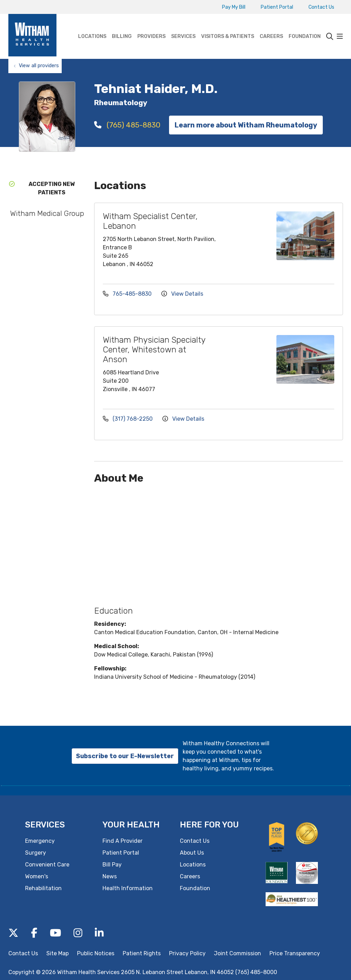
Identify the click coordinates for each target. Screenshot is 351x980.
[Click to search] (330, 37)
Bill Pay (112, 865)
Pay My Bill (234, 7)
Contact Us (321, 7)
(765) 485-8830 (127, 125)
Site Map (58, 953)
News (110, 876)
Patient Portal (277, 7)
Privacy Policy (187, 953)
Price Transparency (295, 953)
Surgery (36, 853)
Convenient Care (47, 865)
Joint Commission (238, 953)
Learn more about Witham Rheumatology (246, 125)
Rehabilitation (43, 888)
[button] (340, 37)
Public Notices (96, 953)
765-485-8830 (128, 294)
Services (183, 27)
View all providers (39, 66)
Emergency (40, 841)
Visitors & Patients (228, 27)
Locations (92, 27)
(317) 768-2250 (128, 419)
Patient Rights (142, 953)
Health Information (128, 888)
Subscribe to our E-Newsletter (125, 756)
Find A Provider (123, 841)
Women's (37, 876)
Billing (122, 27)
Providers (151, 27)
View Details (182, 294)
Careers (271, 27)
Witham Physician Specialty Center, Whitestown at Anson (154, 350)
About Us (192, 853)
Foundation (305, 27)
